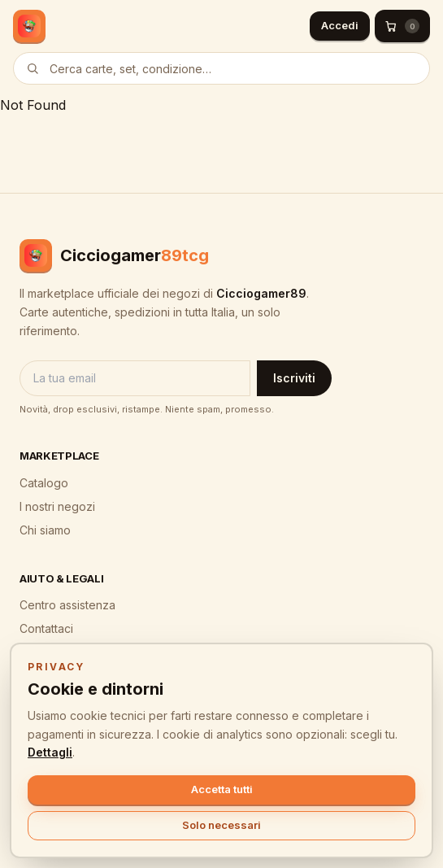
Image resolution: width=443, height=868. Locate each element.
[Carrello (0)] (402, 26)
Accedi (340, 25)
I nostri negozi (57, 506)
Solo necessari (221, 825)
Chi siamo (45, 530)
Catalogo (44, 483)
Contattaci (46, 628)
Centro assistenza (67, 605)
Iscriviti (294, 378)
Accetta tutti (222, 789)
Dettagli (50, 752)
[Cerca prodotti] (221, 68)
